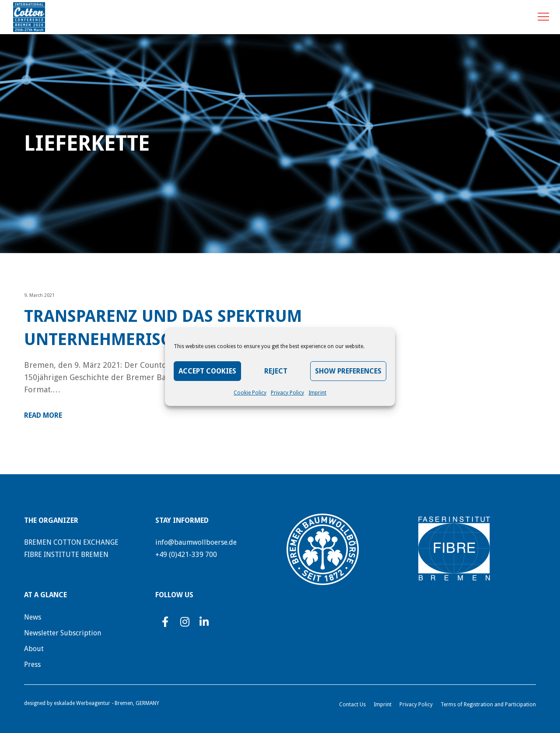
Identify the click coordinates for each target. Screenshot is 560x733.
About (34, 649)
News (33, 617)
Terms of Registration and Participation (488, 705)
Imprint (317, 393)
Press (32, 664)
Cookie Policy (250, 393)
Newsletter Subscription (63, 633)
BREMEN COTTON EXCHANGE (71, 542)
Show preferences (348, 371)
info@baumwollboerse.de (196, 542)
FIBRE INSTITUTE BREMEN (66, 555)
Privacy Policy (287, 393)
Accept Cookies (207, 371)
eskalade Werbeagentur (82, 703)
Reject (276, 371)
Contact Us (352, 705)
